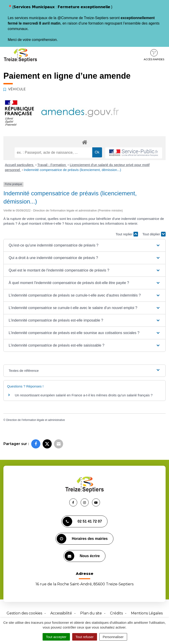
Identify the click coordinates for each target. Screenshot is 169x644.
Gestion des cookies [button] (24, 613)
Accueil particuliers (20, 165)
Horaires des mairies (82, 539)
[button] (84, 245)
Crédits (116, 613)
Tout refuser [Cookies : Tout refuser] (85, 637)
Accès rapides (154, 55)
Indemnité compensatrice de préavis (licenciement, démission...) (73, 170)
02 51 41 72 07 (82, 521)
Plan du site (91, 613)
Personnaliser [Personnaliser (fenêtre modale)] (113, 637)
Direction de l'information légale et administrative (36, 420)
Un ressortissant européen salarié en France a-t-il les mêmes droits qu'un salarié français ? (84, 395)
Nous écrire (82, 556)
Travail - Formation (52, 165)
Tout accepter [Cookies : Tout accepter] (56, 637)
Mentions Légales (147, 613)
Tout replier (127, 234)
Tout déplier (154, 234)
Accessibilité (61, 613)
